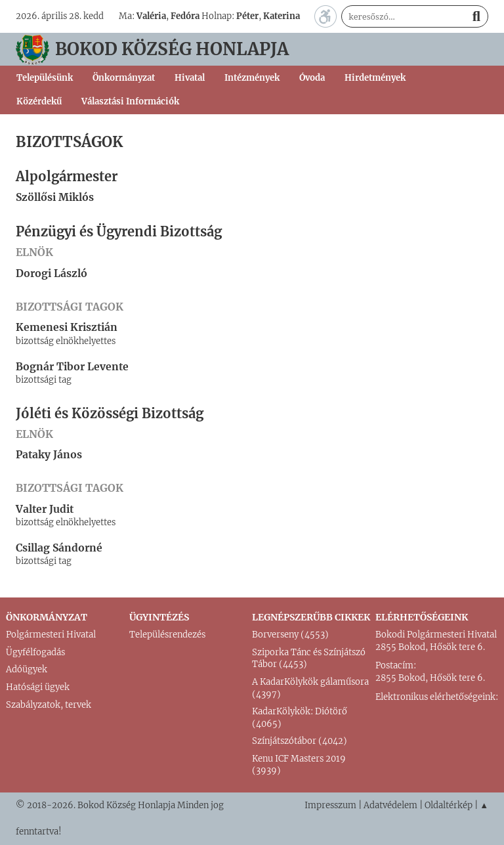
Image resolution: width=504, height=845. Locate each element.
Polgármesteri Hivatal (51, 635)
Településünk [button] (45, 78)
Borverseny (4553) (290, 635)
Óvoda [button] (312, 78)
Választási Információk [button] (130, 101)
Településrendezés (167, 635)
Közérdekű (39, 101)
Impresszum (330, 805)
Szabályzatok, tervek (49, 705)
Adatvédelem (390, 805)
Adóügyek (27, 669)
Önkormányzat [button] (124, 78)
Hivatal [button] (190, 78)
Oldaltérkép (449, 805)
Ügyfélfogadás (35, 652)
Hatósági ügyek (38, 687)
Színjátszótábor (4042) (300, 741)
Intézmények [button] (252, 78)
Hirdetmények (375, 78)
